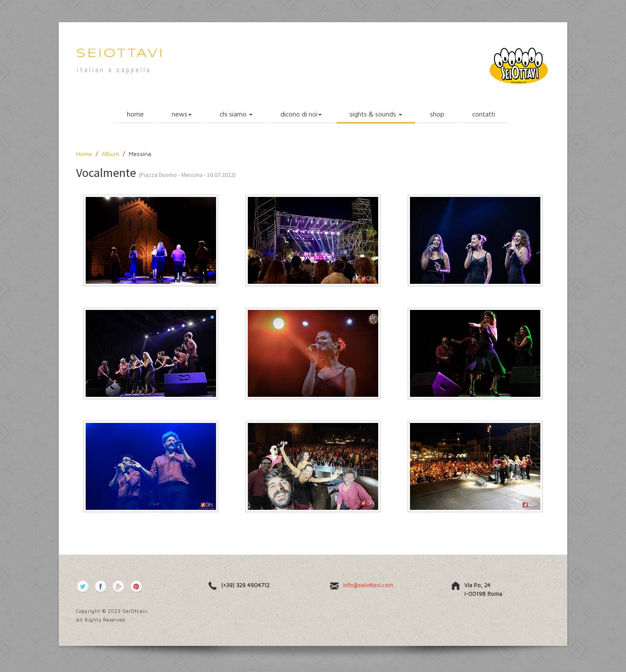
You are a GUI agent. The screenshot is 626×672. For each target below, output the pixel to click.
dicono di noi (301, 114)
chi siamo (236, 114)
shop (437, 114)
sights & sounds (376, 114)
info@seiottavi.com (368, 585)
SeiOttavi (120, 54)
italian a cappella (114, 70)
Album (110, 154)
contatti (484, 114)
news (182, 114)
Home (84, 154)
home (135, 114)
